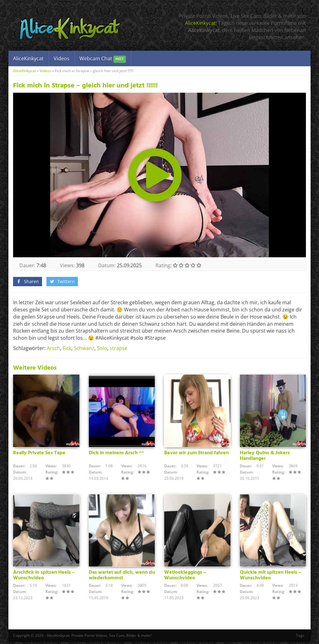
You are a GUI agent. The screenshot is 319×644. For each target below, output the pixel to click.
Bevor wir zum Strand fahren (196, 454)
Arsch (53, 348)
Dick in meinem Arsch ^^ (116, 454)
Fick (67, 348)
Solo (102, 348)
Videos (62, 58)
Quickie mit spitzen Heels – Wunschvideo (271, 577)
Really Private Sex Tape (39, 454)
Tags (300, 638)
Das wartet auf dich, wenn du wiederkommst (122, 577)
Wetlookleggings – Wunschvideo (185, 577)
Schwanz (84, 348)
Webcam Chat (103, 59)
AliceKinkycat (200, 23)
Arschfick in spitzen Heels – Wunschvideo (44, 577)
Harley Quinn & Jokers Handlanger (265, 457)
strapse (119, 348)
